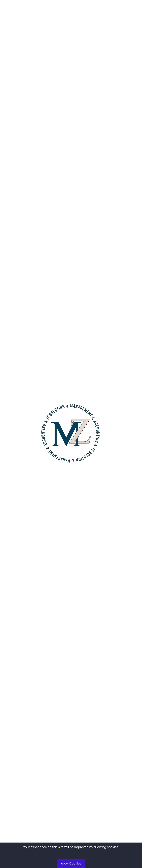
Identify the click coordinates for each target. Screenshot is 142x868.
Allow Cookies (71, 863)
